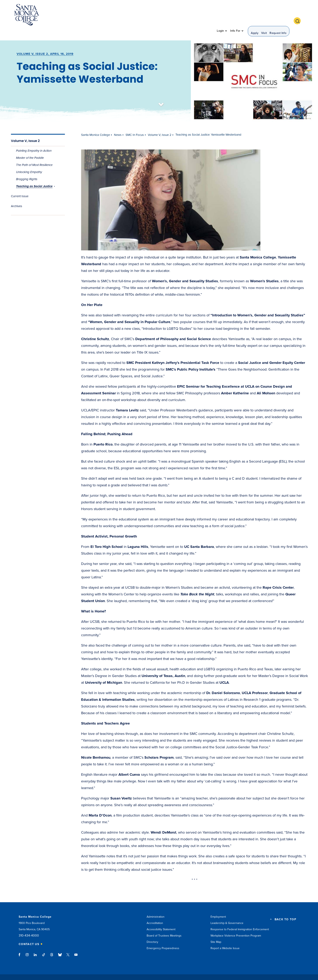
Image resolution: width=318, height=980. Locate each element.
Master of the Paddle (30, 147)
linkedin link (35, 946)
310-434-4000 (29, 925)
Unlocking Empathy (29, 161)
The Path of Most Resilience (34, 154)
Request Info (278, 15)
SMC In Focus (135, 124)
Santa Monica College (96, 124)
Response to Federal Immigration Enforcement (240, 919)
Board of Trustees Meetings (164, 925)
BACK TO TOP (285, 909)
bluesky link (60, 946)
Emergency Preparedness (163, 937)
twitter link (68, 946)
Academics (113, 15)
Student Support (173, 15)
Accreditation (155, 912)
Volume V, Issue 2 (25, 130)
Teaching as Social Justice (34, 175)
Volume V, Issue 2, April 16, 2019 (45, 43)
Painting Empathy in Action (34, 140)
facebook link (21, 946)
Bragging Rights (27, 168)
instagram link (27, 946)
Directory (152, 931)
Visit (264, 15)
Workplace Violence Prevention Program (236, 925)
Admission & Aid (140, 15)
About (93, 15)
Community (202, 15)
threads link (52, 946)
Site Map (216, 931)
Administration (156, 906)
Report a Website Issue (225, 937)
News (118, 124)
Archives (17, 195)
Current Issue (20, 185)
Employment (218, 906)
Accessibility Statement (161, 919)
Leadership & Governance (227, 912)
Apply (255, 15)
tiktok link (44, 946)
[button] (299, 15)
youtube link (76, 946)
